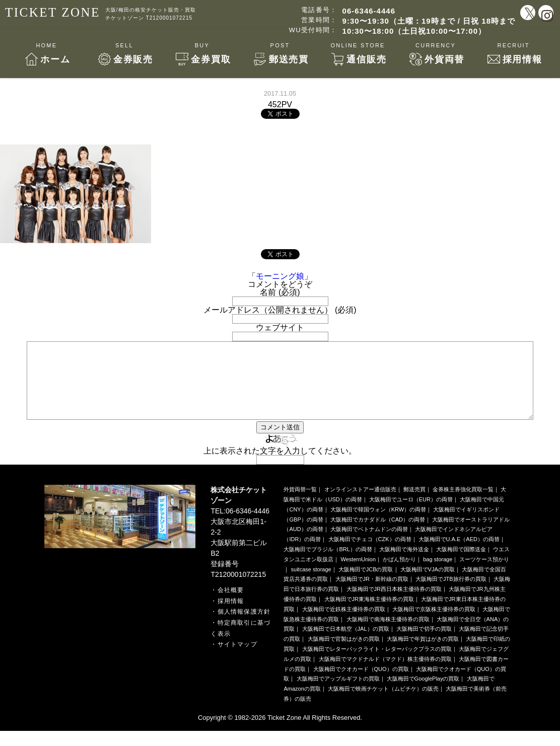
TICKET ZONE (53, 12)
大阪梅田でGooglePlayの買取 (423, 694)
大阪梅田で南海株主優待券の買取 (388, 634)
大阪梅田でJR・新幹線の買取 (372, 594)
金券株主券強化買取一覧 (463, 504)
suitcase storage (311, 584)
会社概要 (231, 605)
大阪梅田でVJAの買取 (428, 584)
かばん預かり (399, 574)
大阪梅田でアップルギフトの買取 (338, 694)
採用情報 (231, 616)
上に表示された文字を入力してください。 (280, 466)
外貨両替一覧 (300, 504)
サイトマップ (237, 659)
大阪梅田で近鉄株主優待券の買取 (344, 624)
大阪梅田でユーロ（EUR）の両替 (411, 514)
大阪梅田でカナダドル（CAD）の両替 (378, 535)
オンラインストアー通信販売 (360, 504)
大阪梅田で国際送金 (461, 564)
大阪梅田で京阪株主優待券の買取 (434, 624)
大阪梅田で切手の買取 (424, 644)
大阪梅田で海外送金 (404, 564)
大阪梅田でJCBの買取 (366, 584)
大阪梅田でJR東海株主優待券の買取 (369, 614)
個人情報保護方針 (244, 627)
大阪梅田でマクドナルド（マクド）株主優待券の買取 (385, 674)
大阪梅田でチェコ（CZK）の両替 (370, 554)
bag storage (438, 574)
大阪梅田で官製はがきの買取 (344, 654)
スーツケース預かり (484, 574)
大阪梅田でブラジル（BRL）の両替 (328, 564)
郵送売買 (414, 504)
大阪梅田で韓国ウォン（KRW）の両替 (378, 525)
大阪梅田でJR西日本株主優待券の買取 (394, 604)
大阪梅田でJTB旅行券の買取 (451, 594)
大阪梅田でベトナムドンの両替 (369, 544)
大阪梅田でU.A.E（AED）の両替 (459, 554)
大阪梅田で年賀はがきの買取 (423, 654)
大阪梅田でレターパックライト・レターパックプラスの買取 (377, 664)
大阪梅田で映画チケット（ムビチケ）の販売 (383, 704)
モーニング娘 (280, 276)
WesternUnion (359, 574)
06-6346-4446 (369, 11)
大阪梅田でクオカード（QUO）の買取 (361, 684)
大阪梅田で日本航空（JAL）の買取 (346, 644)
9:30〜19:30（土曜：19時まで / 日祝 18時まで (429, 21)
